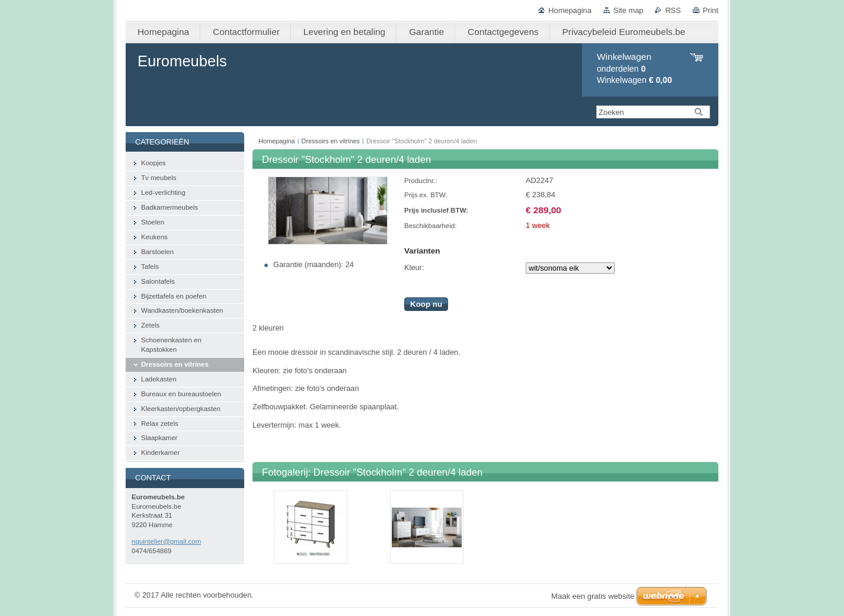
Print (711, 10)
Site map (629, 10)
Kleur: (414, 267)
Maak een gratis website (593, 596)
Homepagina (570, 10)
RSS (673, 10)
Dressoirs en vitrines (331, 141)
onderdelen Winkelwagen (634, 68)
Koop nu (426, 304)
